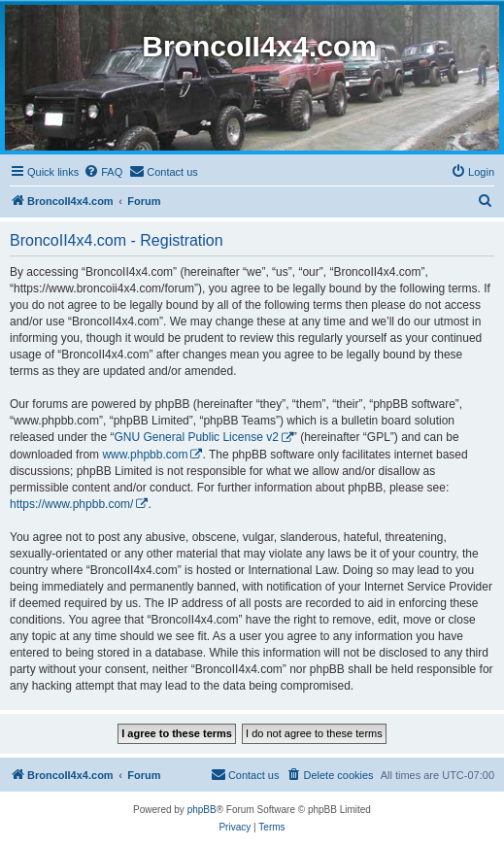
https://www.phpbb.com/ (71, 504)
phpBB (202, 810)
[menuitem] (103, 172)
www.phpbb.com (145, 455)
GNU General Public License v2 (196, 437)
